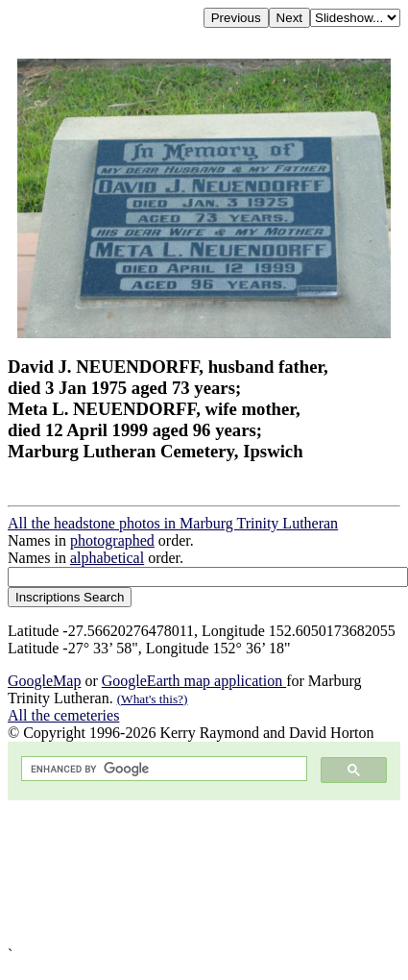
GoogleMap (44, 681)
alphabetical (107, 558)
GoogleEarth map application (194, 681)
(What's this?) (153, 699)
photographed (112, 540)
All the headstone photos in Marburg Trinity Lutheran (173, 523)
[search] (162, 769)
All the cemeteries (63, 715)
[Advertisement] (192, 873)
